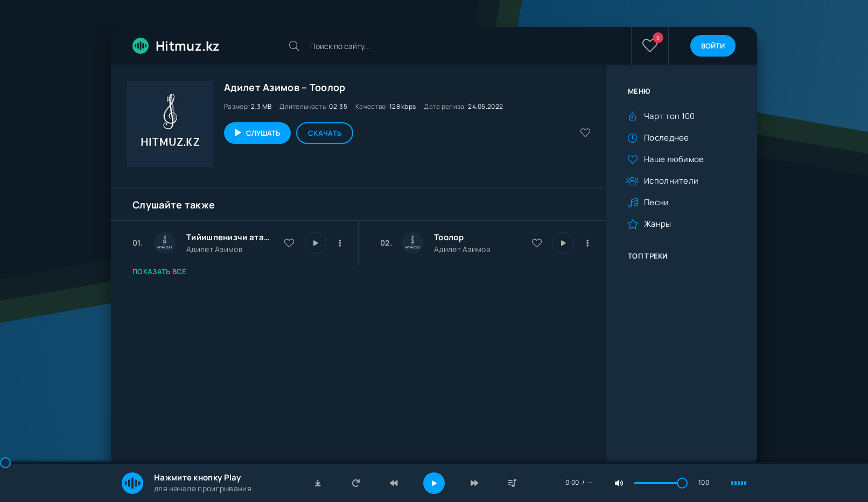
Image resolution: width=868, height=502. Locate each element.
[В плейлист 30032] (340, 243)
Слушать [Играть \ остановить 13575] (263, 133)
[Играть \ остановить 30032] (316, 243)
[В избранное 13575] (537, 243)
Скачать (325, 133)
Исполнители (671, 181)
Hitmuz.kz (176, 46)
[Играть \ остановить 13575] (563, 243)
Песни (657, 202)
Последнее (667, 138)
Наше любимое (674, 159)
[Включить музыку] (434, 483)
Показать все (160, 271)
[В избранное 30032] (289, 243)
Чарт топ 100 (670, 116)
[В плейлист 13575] (587, 243)
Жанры (658, 224)
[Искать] (294, 46)
